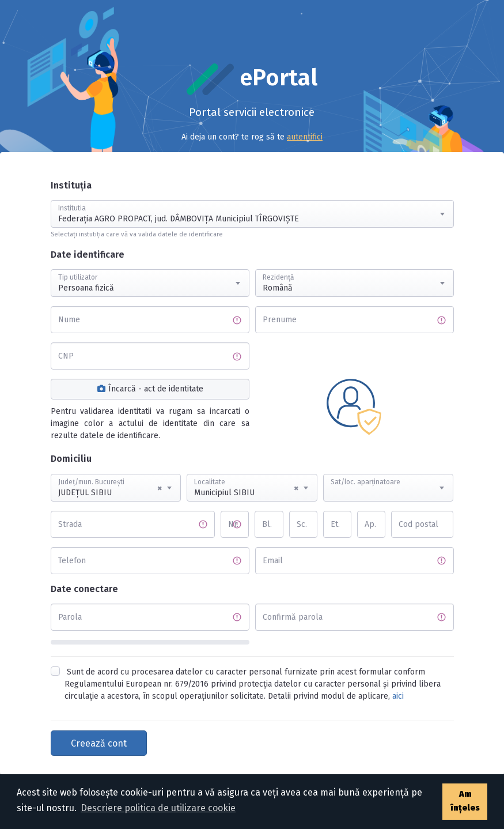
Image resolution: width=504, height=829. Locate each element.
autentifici (305, 137)
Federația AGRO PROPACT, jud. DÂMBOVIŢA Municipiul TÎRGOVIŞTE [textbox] (179, 219)
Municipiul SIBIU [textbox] (246, 488)
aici (398, 696)
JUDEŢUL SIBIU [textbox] (110, 488)
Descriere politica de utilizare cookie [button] (158, 808)
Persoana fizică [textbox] (86, 288)
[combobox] (252, 214)
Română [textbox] (278, 288)
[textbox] (389, 477)
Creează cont (99, 743)
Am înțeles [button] (465, 801)
